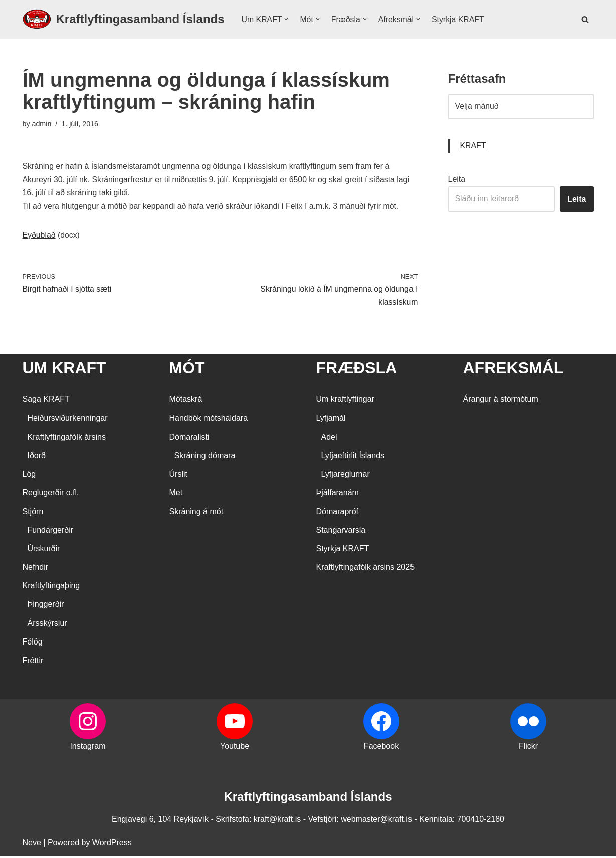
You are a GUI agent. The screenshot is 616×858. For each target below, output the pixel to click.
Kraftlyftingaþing (51, 588)
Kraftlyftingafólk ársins (67, 439)
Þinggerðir (46, 607)
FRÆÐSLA (357, 370)
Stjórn (33, 513)
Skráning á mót (196, 513)
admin (42, 124)
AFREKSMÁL (514, 370)
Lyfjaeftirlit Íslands (353, 457)
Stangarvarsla (341, 532)
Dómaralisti (189, 439)
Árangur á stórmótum (501, 402)
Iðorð (37, 457)
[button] (287, 19)
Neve (32, 845)
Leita (457, 180)
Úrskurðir (44, 551)
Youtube (235, 748)
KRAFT (473, 147)
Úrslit (178, 476)
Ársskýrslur (47, 625)
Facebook (381, 748)
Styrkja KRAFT (460, 19)
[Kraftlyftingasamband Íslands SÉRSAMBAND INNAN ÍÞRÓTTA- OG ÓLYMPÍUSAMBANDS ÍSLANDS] (124, 19)
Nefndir (36, 570)
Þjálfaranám (338, 495)
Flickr (528, 748)
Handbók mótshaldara (209, 420)
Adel (329, 439)
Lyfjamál (331, 420)
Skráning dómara (205, 457)
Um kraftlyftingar (345, 402)
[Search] (585, 19)
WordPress (112, 845)
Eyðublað (39, 236)
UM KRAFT (64, 370)
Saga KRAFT (46, 402)
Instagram (87, 748)
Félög (33, 644)
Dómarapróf (337, 513)
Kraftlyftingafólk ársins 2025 (366, 570)
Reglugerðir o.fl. (51, 495)
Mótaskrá (186, 402)
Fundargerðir (51, 532)
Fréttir (33, 662)
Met (176, 495)
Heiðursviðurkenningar (68, 420)
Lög (29, 476)
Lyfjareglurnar (346, 476)
